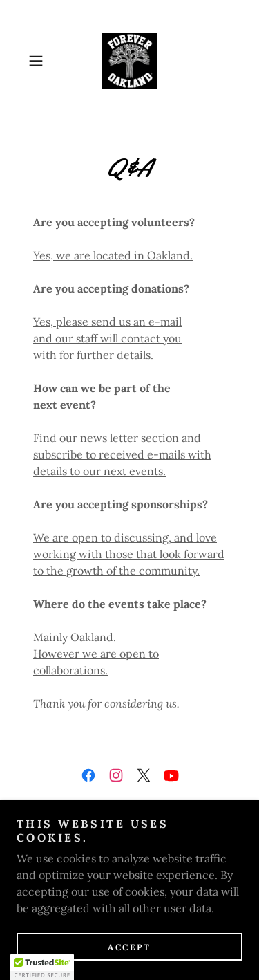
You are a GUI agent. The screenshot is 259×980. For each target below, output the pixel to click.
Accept (129, 947)
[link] (130, 61)
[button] (38, 61)
